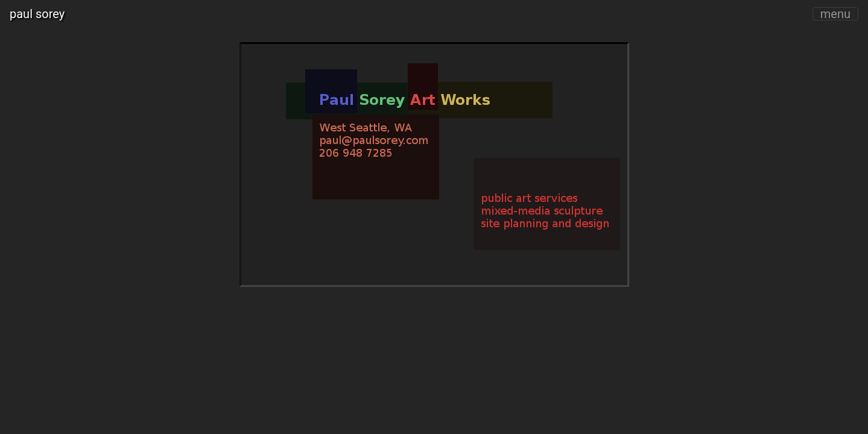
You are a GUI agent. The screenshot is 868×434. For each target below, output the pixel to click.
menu (835, 14)
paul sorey (37, 14)
